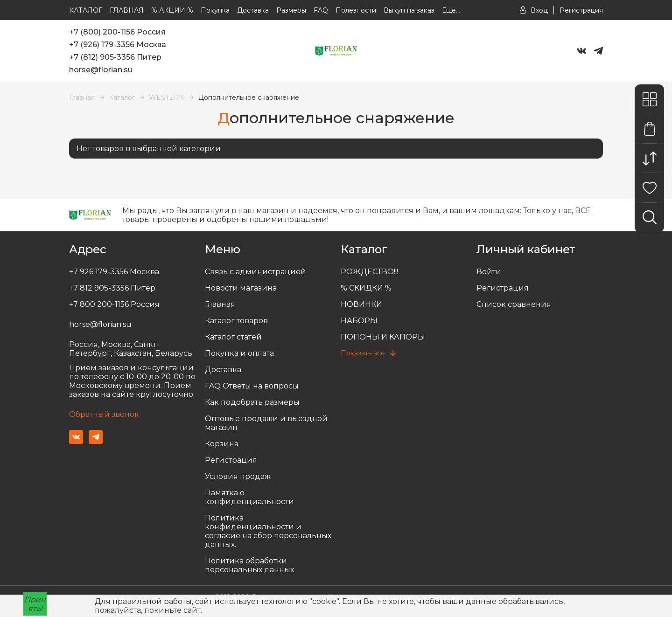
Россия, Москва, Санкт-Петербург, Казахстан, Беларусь (131, 349)
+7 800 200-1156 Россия (114, 304)
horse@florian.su (101, 70)
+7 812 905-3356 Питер (112, 288)
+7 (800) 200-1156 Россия (117, 32)
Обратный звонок (104, 414)
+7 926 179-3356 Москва (114, 272)
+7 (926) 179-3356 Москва (118, 45)
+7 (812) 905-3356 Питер (115, 57)
